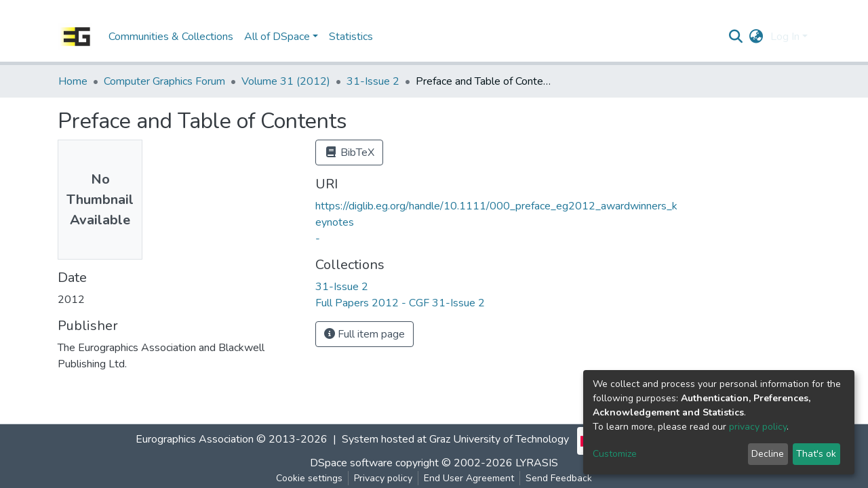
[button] (756, 37)
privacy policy (758, 427)
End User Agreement (469, 478)
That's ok (816, 454)
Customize (615, 454)
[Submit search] (736, 37)
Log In (785, 37)
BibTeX (349, 152)
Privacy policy (383, 478)
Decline (768, 454)
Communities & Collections (171, 37)
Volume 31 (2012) (286, 81)
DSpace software (351, 463)
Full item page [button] (364, 334)
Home (73, 81)
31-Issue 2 (373, 81)
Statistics (351, 37)
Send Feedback (559, 478)
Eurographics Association (195, 439)
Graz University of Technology (499, 439)
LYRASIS (537, 463)
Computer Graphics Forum (164, 81)
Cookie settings (309, 478)
